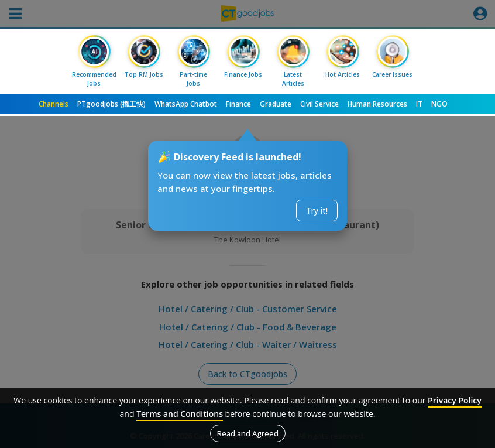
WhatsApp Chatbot (186, 104)
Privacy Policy (455, 400)
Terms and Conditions (180, 414)
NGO (439, 104)
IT (419, 104)
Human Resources (377, 104)
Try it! (317, 211)
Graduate (276, 104)
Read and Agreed (248, 433)
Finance (238, 104)
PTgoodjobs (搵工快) (111, 104)
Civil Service (319, 104)
